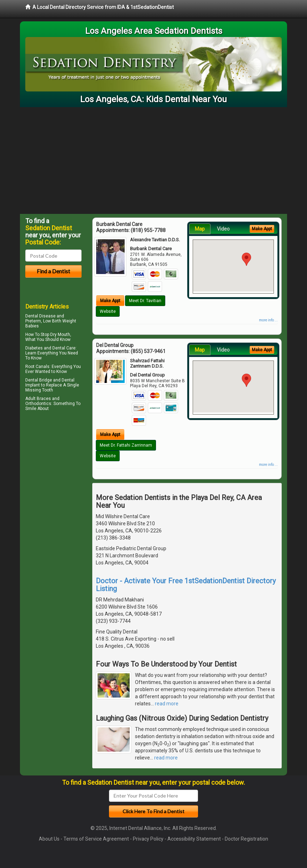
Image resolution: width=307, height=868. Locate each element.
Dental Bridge (39, 380)
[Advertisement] (153, 161)
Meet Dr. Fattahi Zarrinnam (126, 445)
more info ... (268, 320)
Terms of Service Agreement (96, 839)
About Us (49, 839)
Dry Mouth (60, 335)
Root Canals (37, 367)
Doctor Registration (246, 839)
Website (108, 311)
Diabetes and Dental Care (50, 348)
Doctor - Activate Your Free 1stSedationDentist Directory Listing (186, 585)
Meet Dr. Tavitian (145, 301)
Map (200, 229)
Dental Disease (40, 316)
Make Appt (110, 301)
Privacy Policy (148, 839)
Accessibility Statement (194, 839)
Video (223, 229)
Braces (44, 399)
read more (167, 704)
